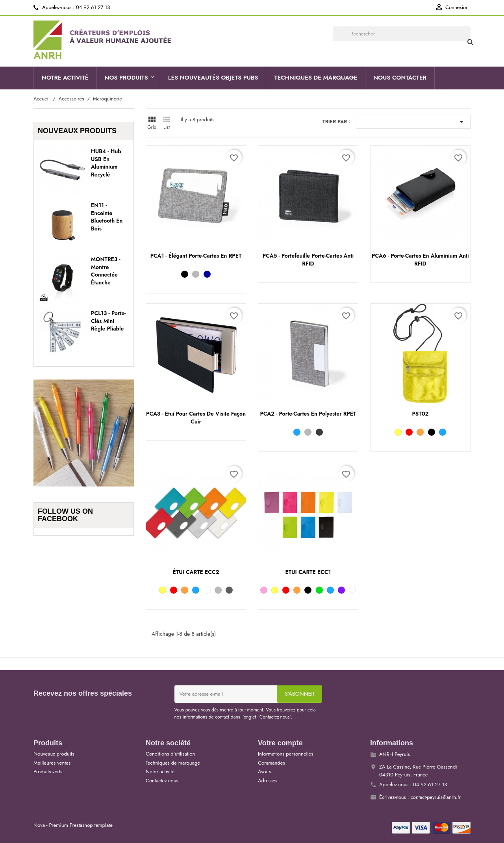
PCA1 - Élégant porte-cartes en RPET (196, 256)
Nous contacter (400, 78)
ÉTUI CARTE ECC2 (196, 572)
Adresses (268, 781)
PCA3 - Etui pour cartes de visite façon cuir (196, 418)
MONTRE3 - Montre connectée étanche (106, 271)
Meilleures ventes (52, 763)
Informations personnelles (285, 754)
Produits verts (48, 772)
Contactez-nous (162, 781)
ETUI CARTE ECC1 (308, 572)
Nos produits (126, 78)
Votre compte (280, 743)
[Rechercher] (402, 34)
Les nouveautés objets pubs (213, 78)
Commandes (271, 763)
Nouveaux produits (54, 754)
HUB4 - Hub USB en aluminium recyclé (106, 163)
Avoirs (265, 772)
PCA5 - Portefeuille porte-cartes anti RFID (308, 260)
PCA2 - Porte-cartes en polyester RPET (308, 414)
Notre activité (65, 78)
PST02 (420, 414)
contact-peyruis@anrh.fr (436, 797)
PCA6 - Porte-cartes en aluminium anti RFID (420, 260)
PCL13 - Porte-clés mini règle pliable (108, 321)
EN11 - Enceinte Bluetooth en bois (107, 217)
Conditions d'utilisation (170, 754)
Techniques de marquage (316, 78)
